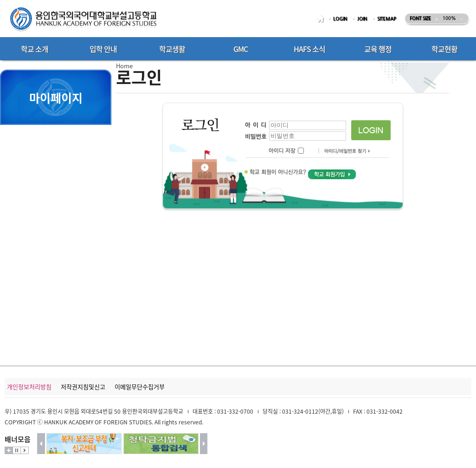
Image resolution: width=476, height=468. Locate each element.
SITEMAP (387, 19)
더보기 (9, 450)
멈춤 (17, 450)
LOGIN (340, 19)
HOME (322, 19)
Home (124, 66)
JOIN (362, 19)
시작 (25, 450)
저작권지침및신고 (83, 387)
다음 (204, 444)
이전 (41, 444)
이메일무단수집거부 (140, 387)
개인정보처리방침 (29, 387)
